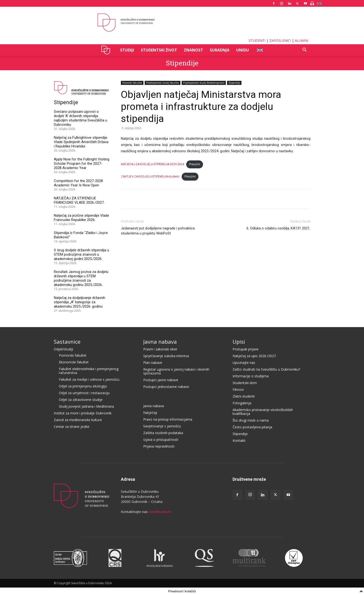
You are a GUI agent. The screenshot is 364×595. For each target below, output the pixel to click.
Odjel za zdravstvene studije (81, 400)
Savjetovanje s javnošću (162, 426)
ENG (260, 50)
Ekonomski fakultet (74, 362)
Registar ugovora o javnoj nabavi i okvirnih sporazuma (176, 371)
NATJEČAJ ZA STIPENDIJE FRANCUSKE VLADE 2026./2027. (79, 200)
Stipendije (182, 63)
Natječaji (150, 413)
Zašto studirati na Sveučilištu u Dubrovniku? (266, 369)
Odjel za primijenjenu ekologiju (83, 386)
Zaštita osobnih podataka (163, 433)
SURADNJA (220, 50)
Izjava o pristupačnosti (161, 440)
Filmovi (238, 389)
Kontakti (239, 440)
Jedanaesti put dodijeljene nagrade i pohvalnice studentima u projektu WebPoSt (158, 231)
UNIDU (107, 50)
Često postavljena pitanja (252, 427)
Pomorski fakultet (132, 83)
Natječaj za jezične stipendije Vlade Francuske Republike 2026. (81, 218)
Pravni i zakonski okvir (160, 349)
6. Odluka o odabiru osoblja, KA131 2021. (278, 228)
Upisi (239, 342)
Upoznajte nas (244, 363)
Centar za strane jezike (72, 427)
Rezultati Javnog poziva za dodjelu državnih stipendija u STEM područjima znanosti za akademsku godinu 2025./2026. (81, 278)
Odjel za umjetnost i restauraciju (84, 393)
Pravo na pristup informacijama (168, 419)
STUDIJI (127, 50)
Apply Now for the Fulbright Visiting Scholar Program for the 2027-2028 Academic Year (82, 164)
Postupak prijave (246, 349)
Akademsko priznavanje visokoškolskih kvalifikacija (263, 412)
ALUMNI (301, 41)
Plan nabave (153, 363)
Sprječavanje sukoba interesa (166, 356)
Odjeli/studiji (63, 349)
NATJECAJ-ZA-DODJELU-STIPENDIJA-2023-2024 (152, 164)
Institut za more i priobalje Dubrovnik (83, 413)
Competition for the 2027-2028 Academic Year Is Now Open (78, 183)
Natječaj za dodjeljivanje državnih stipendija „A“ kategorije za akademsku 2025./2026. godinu (80, 302)
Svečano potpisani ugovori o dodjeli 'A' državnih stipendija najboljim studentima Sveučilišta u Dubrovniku (80, 118)
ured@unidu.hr (160, 512)
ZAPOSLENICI (280, 41)
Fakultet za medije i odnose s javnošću (89, 379)
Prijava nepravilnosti (159, 446)
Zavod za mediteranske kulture (78, 420)
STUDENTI (257, 41)
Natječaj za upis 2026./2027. (255, 356)
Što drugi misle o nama (251, 420)
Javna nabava (160, 342)
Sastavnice (67, 342)
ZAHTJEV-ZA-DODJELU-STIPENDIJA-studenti (150, 177)
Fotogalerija (242, 403)
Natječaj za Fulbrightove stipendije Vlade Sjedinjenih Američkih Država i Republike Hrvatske (81, 142)
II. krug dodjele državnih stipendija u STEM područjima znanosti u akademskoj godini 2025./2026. (81, 254)
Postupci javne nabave (161, 380)
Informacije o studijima (251, 376)
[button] (305, 50)
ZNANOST (193, 50)
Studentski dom (245, 383)
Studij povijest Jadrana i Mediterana (86, 406)
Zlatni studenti (244, 396)
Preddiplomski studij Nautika (163, 83)
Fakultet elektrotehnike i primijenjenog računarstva (89, 371)
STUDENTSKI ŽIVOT (159, 50)
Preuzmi (195, 164)
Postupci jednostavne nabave (166, 387)
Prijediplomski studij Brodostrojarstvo (204, 83)
